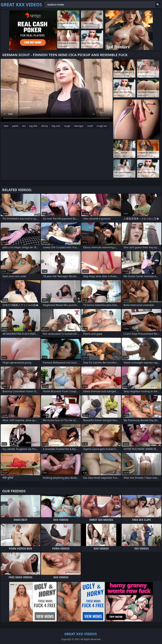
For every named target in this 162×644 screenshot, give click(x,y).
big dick (33, 126)
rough (67, 126)
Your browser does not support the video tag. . (57, 90)
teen (6, 126)
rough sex (102, 126)
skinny (44, 126)
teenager (79, 126)
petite (15, 126)
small (90, 126)
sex (24, 126)
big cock (56, 126)
